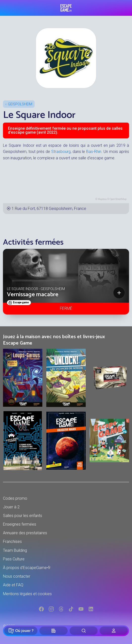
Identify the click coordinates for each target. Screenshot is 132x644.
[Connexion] (114, 631)
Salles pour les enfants (23, 516)
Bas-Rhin (94, 152)
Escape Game (66, 8)
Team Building (15, 550)
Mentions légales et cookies (27, 594)
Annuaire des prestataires (25, 533)
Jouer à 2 (11, 507)
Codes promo (15, 498)
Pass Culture (14, 559)
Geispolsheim (20, 104)
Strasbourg (61, 152)
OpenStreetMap (118, 199)
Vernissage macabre (33, 295)
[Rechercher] (84, 631)
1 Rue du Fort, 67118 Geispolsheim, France (49, 209)
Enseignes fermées (20, 524)
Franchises (12, 542)
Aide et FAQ (13, 585)
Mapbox (102, 199)
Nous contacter (17, 576)
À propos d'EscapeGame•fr (27, 568)
